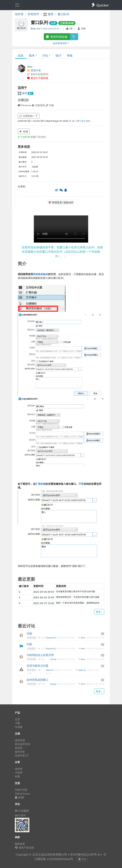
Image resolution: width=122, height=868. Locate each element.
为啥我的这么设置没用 (40, 655)
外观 (17, 776)
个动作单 (24, 137)
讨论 (46, 55)
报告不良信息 (24, 848)
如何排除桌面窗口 (37, 680)
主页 (17, 719)
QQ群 (20, 797)
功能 (29, 633)
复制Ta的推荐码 (38, 74)
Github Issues (22, 793)
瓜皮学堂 (22, 755)
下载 (17, 723)
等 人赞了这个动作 (80, 121)
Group (54, 659)
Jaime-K (50, 670)
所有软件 (33, 14)
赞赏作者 (34, 70)
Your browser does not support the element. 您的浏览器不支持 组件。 (61, 229)
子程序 (19, 773)
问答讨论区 (21, 790)
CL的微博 (22, 811)
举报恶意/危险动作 (61, 202)
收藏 (24, 131)
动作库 (19, 14)
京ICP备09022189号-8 (85, 854)
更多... (99, 612)
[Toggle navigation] (17, 5)
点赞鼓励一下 (29, 116)
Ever (34, 28)
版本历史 (20, 752)
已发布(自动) (67, 23)
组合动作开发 (22, 744)
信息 (21, 55)
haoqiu (53, 684)
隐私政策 (20, 844)
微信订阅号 (20, 815)
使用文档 (20, 740)
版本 (33, 55)
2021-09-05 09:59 (51, 29)
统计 (58, 55)
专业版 (19, 727)
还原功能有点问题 (37, 666)
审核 (70, 55)
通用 (23, 93)
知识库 (19, 748)
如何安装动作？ (61, 43)
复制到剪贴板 (57, 37)
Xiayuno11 (52, 638)
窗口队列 (63, 14)
